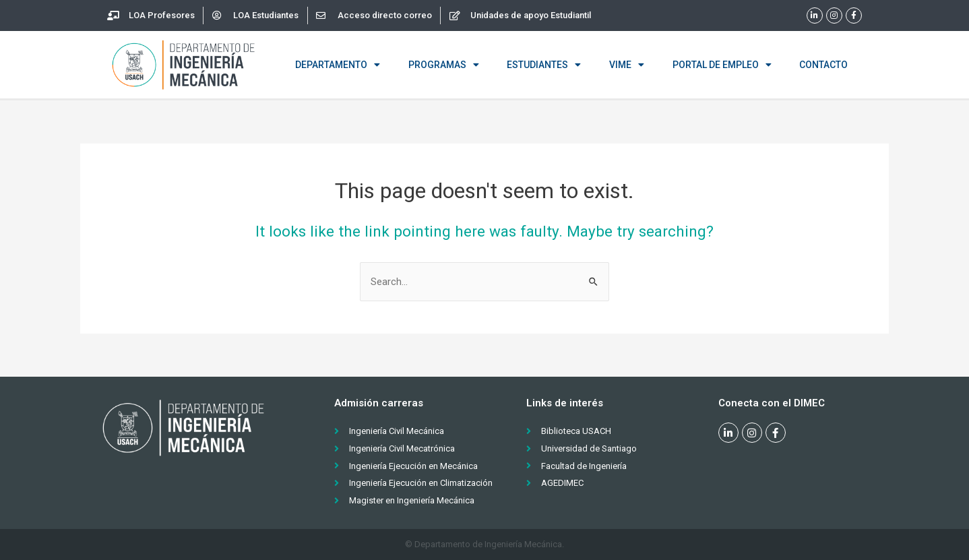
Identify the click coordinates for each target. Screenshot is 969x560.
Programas (444, 65)
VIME (627, 65)
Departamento (338, 65)
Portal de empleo (722, 65)
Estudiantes (544, 65)
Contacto (823, 65)
